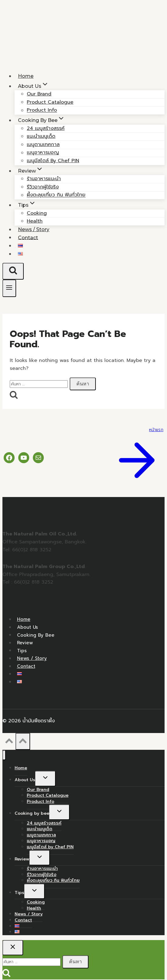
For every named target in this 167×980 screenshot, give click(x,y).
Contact (28, 237)
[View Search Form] (13, 271)
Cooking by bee (36, 635)
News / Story (32, 658)
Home (24, 619)
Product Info (40, 801)
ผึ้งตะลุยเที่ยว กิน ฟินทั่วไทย (56, 195)
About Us (28, 627)
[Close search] (13, 948)
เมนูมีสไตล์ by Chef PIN (53, 161)
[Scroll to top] (9, 742)
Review (25, 643)
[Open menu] (9, 288)
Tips (22, 650)
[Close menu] (4, 755)
